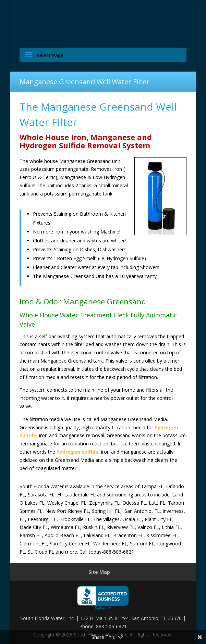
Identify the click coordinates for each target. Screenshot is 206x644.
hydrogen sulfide (77, 452)
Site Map (99, 572)
